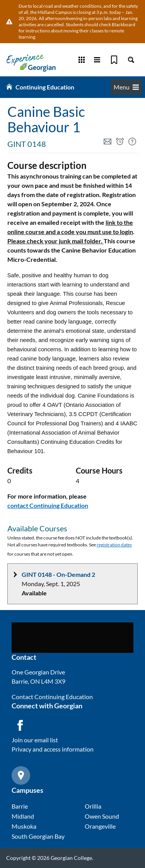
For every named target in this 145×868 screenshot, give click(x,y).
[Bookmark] (114, 60)
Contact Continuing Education (52, 697)
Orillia (93, 806)
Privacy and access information (53, 749)
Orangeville (100, 826)
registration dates (114, 545)
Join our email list (35, 740)
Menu (126, 87)
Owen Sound (102, 816)
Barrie (20, 806)
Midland (23, 816)
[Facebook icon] (20, 725)
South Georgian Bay (38, 836)
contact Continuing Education (48, 505)
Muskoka (24, 826)
